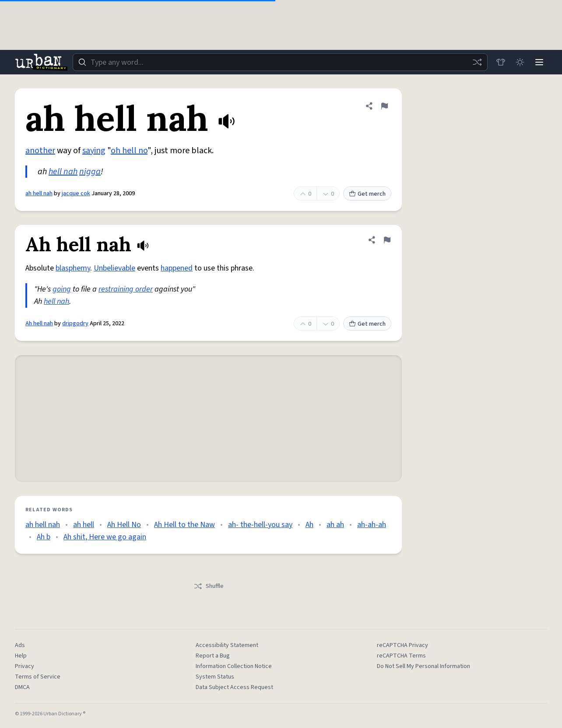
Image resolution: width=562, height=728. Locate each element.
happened (177, 268)
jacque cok (76, 193)
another (40, 151)
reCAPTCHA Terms (401, 656)
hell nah (63, 172)
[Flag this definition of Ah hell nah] (387, 240)
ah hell (84, 525)
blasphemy (73, 268)
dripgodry (75, 324)
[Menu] (539, 62)
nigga (90, 172)
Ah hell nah (39, 324)
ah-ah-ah (372, 525)
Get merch (367, 194)
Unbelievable (114, 268)
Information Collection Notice (234, 666)
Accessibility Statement (227, 645)
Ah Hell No (124, 525)
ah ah (335, 525)
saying (94, 151)
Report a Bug (213, 656)
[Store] (501, 62)
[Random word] (477, 62)
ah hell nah (39, 193)
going (62, 289)
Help (21, 656)
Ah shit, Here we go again (105, 537)
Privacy (25, 666)
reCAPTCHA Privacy (402, 645)
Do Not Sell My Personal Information (423, 666)
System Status (215, 677)
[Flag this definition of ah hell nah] (384, 106)
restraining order (126, 289)
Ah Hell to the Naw (184, 525)
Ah (309, 525)
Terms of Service (38, 677)
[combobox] (280, 62)
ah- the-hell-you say (260, 525)
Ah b (44, 537)
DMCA (22, 687)
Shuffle (209, 586)
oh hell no (129, 151)
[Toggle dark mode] (520, 62)
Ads (20, 645)
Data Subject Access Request (234, 687)
